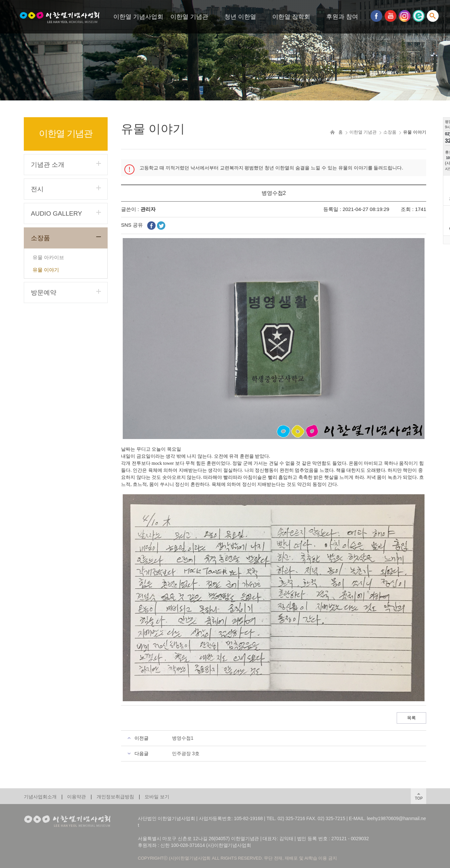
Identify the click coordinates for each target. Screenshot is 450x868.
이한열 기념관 (189, 17)
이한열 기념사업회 (138, 17)
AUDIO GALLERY (57, 213)
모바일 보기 (157, 797)
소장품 (40, 238)
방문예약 (44, 293)
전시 (37, 189)
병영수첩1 (183, 738)
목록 (411, 718)
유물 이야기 (46, 270)
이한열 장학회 (291, 17)
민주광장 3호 (186, 753)
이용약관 (76, 797)
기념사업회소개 (40, 797)
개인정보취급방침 (115, 797)
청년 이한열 (240, 17)
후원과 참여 (342, 17)
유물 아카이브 (48, 257)
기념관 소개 (48, 165)
